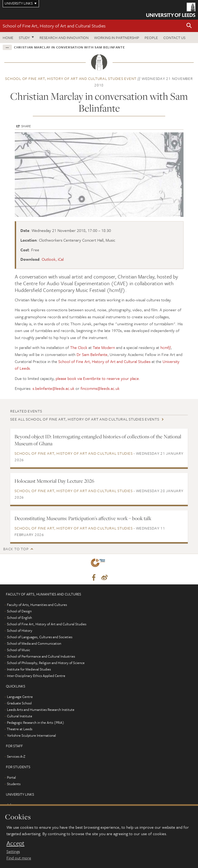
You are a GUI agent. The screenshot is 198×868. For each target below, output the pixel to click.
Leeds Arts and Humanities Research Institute (41, 710)
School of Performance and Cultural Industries (41, 656)
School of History (20, 630)
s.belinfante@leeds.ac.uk (53, 388)
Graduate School (19, 703)
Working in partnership (117, 38)
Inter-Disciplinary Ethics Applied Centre (36, 676)
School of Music (19, 650)
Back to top (16, 549)
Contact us (174, 38)
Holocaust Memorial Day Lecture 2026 (54, 481)
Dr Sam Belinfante (92, 354)
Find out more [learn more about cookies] (19, 858)
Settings (13, 851)
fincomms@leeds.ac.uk (100, 388)
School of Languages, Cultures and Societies (40, 637)
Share (26, 126)
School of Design (19, 611)
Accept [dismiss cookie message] (15, 843)
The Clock (79, 347)
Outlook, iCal (53, 259)
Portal (11, 777)
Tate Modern (104, 347)
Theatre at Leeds (19, 729)
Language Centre (20, 697)
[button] (189, 26)
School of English (19, 618)
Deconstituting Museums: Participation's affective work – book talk (83, 518)
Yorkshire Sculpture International (31, 735)
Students (14, 784)
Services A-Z (16, 756)
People (151, 38)
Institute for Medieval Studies (29, 669)
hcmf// (165, 347)
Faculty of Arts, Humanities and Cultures (37, 605)
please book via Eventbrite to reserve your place (97, 378)
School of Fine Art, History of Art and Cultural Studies (54, 26)
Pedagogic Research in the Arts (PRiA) (36, 722)
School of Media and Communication (34, 643)
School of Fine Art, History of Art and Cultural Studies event (71, 78)
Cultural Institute (20, 716)
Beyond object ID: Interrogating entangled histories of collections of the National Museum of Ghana (98, 440)
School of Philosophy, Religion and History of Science (46, 663)
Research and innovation (64, 38)
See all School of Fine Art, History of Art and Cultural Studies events (85, 419)
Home (8, 38)
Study (24, 38)
